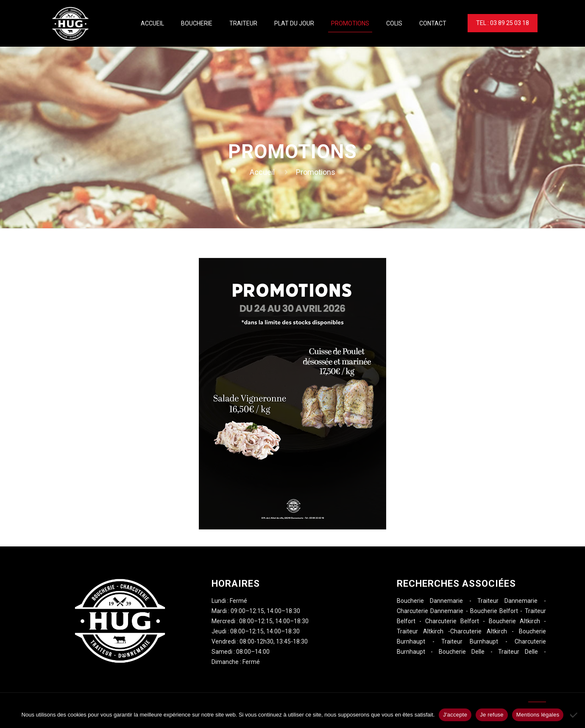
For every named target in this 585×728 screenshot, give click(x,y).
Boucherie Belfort (494, 611)
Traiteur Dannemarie (507, 601)
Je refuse (492, 715)
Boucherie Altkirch (514, 621)
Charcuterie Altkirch (479, 631)
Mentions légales (538, 715)
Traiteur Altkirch (420, 631)
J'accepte (455, 715)
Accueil (262, 172)
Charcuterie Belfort (452, 621)
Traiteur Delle (518, 652)
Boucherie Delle (462, 652)
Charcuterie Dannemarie (430, 611)
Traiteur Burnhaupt (470, 641)
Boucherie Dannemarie (430, 601)
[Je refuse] (574, 715)
